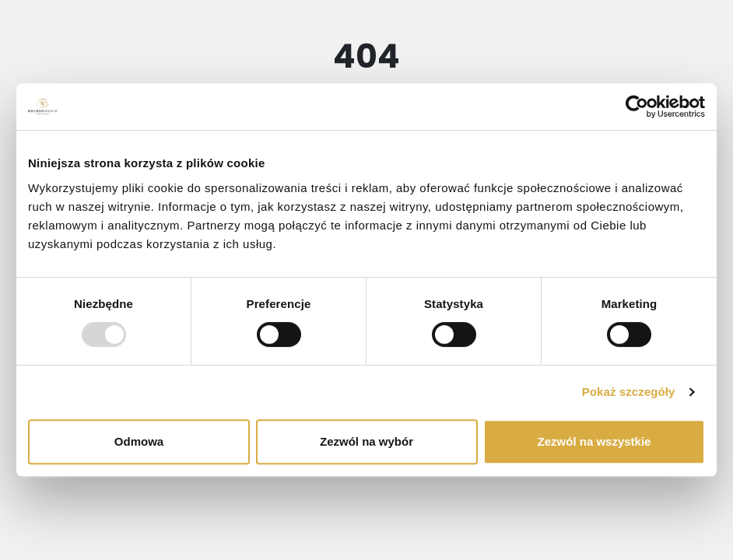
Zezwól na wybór (366, 441)
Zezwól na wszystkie (594, 441)
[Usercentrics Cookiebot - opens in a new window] (637, 107)
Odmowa (139, 441)
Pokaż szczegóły (629, 392)
